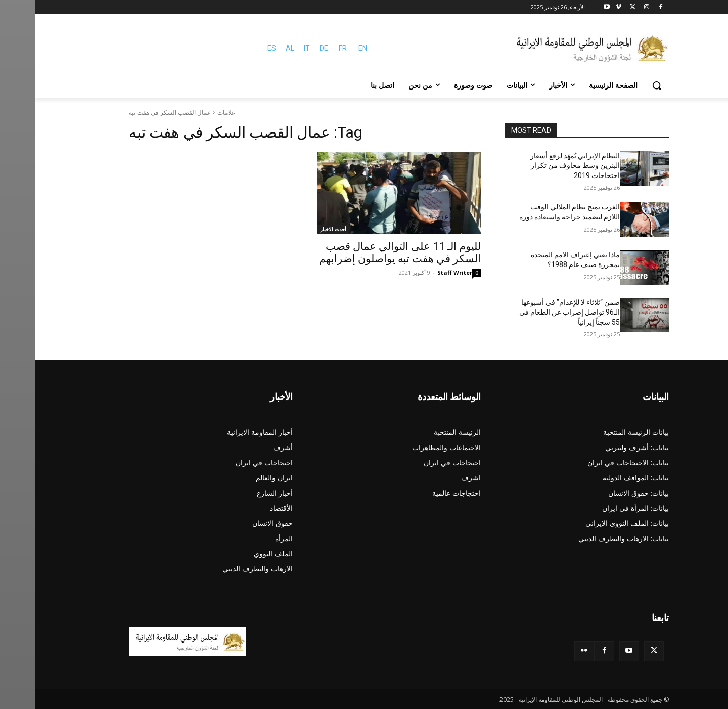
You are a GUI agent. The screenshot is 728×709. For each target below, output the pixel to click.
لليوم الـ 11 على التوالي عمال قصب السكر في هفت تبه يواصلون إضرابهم (365, 253)
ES (237, 48)
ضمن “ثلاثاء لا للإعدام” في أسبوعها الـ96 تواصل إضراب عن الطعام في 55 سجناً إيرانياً (535, 312)
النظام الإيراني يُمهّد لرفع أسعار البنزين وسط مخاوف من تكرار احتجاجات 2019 (540, 166)
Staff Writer (420, 272)
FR (308, 48)
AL (255, 48)
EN (328, 48)
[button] (622, 85)
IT (272, 48)
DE (289, 48)
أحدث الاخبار (298, 229)
